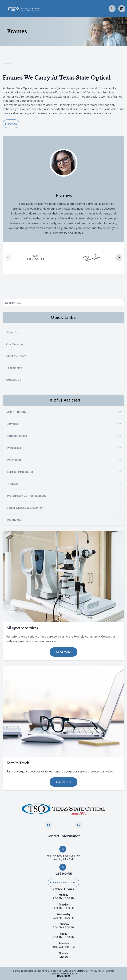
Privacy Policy (97, 971)
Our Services (15, 344)
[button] (3, 9)
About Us (13, 332)
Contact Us (14, 380)
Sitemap (110, 971)
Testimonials (14, 368)
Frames (11, 124)
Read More (63, 652)
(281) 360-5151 (64, 874)
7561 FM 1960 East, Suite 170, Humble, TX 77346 (63, 857)
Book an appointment (63, 882)
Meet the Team (16, 356)
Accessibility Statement (75, 971)
